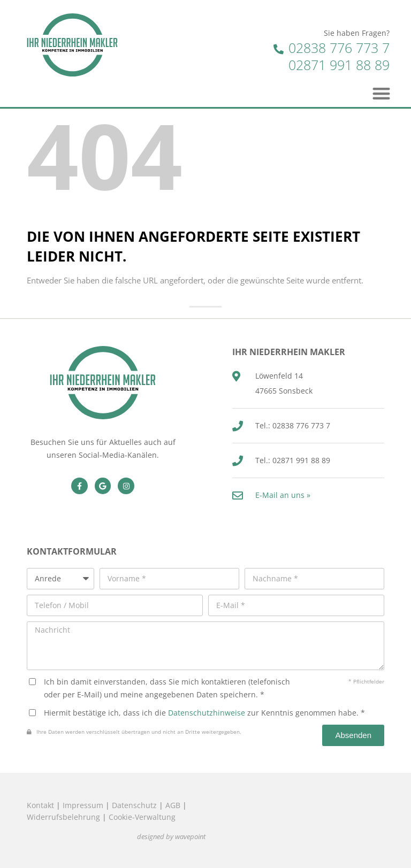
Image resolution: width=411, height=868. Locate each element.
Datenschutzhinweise (207, 713)
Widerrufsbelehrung (63, 817)
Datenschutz (134, 805)
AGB (173, 805)
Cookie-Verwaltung (142, 817)
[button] (382, 93)
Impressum (83, 805)
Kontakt (40, 805)
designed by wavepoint (171, 837)
